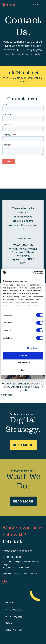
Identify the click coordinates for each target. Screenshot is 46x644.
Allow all (23, 355)
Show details (33, 348)
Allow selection (23, 363)
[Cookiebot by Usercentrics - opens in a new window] (33, 272)
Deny (23, 370)
